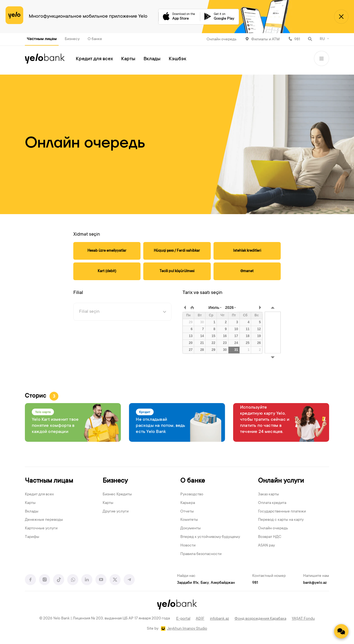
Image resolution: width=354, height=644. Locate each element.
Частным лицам (42, 39)
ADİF (200, 619)
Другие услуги (116, 512)
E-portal (183, 619)
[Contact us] (341, 631)
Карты (128, 59)
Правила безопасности (201, 554)
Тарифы (32, 537)
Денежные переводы (44, 520)
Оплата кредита (272, 503)
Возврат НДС (270, 537)
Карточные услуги (41, 529)
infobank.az (219, 619)
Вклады (152, 59)
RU (322, 39)
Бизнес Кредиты (117, 495)
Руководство (192, 495)
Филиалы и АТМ (265, 40)
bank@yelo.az (315, 583)
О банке (95, 39)
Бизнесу (72, 39)
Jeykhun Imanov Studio (187, 629)
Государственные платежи (282, 512)
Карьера (188, 503)
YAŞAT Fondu (303, 619)
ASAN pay (266, 546)
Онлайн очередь (222, 40)
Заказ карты (269, 495)
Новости (188, 546)
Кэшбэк (178, 59)
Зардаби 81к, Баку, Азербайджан (206, 583)
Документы (191, 529)
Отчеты (187, 512)
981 (297, 40)
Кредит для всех (94, 59)
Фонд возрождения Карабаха (260, 619)
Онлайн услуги (281, 481)
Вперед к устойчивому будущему (210, 537)
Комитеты (189, 520)
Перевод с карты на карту (281, 520)
